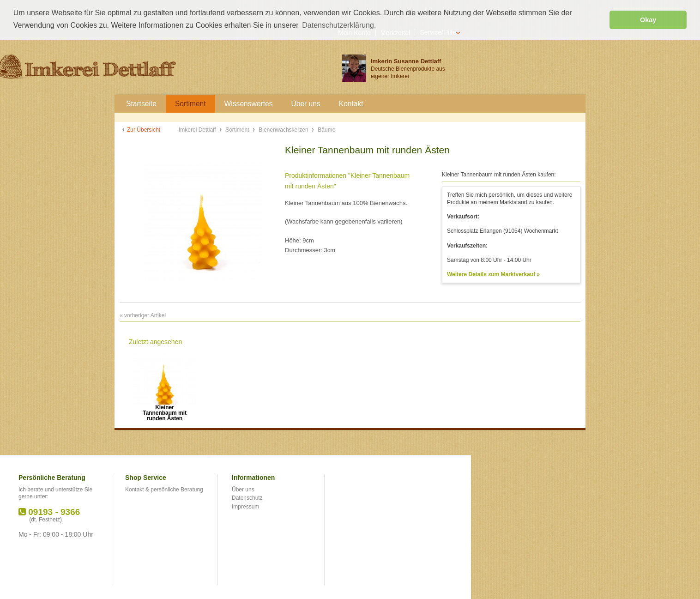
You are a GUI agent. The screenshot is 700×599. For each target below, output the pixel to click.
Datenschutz (247, 497)
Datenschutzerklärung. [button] (339, 25)
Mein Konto (354, 32)
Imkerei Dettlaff (198, 129)
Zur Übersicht (144, 129)
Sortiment (238, 129)
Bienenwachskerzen (284, 129)
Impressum (245, 506)
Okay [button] (648, 20)
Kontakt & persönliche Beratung (164, 489)
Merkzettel (395, 32)
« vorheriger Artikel (143, 315)
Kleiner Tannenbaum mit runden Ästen (165, 410)
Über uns (243, 489)
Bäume (326, 129)
